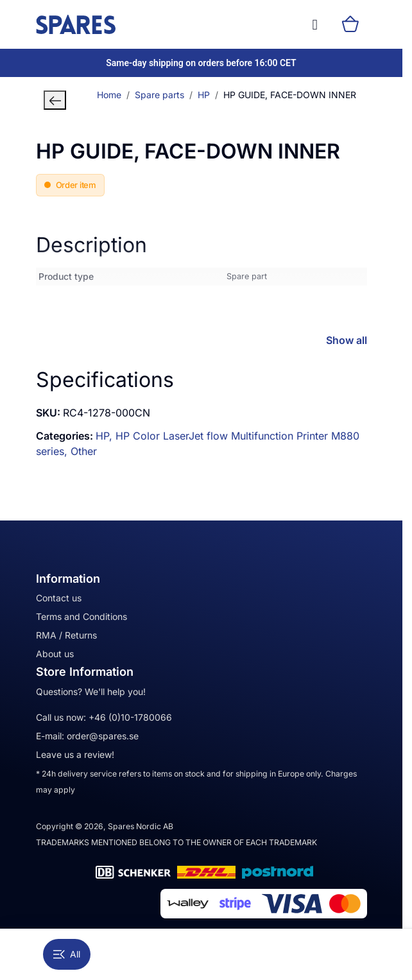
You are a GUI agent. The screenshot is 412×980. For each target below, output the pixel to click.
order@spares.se (103, 736)
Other (84, 451)
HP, (106, 436)
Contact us (59, 598)
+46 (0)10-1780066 (130, 717)
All (67, 954)
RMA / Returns (66, 635)
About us (55, 654)
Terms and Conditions (82, 616)
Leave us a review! (75, 754)
